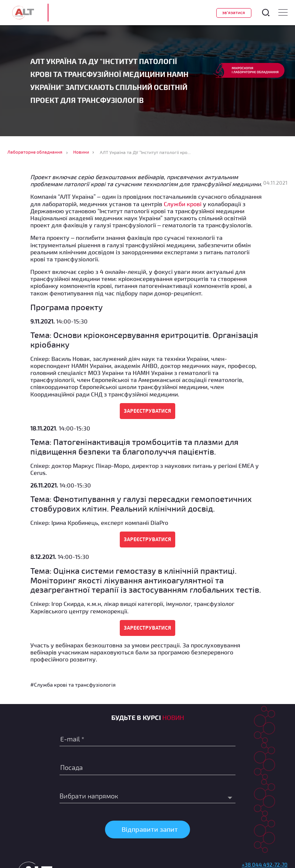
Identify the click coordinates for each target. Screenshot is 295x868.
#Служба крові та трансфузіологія (73, 685)
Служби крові (183, 204)
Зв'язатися (234, 12)
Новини (81, 152)
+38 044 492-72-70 (265, 864)
